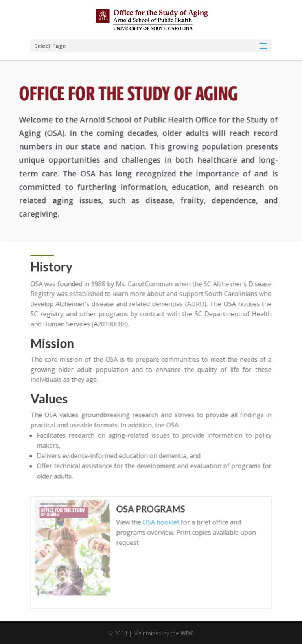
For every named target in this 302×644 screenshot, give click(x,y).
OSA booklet (161, 521)
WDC (187, 633)
